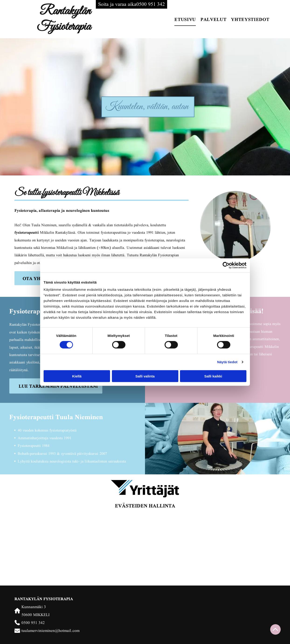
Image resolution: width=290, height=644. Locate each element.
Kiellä (77, 376)
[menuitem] (185, 19)
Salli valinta (145, 376)
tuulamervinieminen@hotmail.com (50, 630)
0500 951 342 (33, 622)
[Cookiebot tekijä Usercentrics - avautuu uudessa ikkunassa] (226, 265)
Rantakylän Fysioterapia (64, 19)
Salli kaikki (213, 376)
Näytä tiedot (227, 362)
